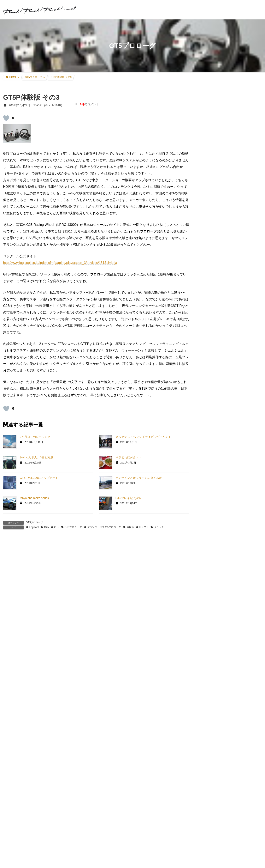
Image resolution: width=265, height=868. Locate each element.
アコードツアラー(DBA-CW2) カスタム (229, 331)
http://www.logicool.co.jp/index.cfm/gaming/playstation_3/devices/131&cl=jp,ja (60, 263)
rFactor (206, 546)
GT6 (204, 445)
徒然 (204, 578)
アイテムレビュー (216, 394)
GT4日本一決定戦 (213, 484)
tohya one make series (34, 498)
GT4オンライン (211, 476)
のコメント (89, 104)
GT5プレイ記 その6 (128, 498)
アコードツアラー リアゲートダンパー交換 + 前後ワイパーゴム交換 (239, 241)
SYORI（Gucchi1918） (233, 612)
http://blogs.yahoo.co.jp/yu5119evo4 (35, 850)
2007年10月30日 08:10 (23, 566)
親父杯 (205, 411)
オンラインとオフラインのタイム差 (139, 478)
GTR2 (205, 531)
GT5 (57, 527)
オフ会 (205, 562)
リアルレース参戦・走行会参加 (224, 363)
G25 (46, 527)
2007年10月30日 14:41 (23, 667)
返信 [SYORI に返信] (12, 758)
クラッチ (159, 527)
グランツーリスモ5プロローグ (104, 527)
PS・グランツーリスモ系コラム (222, 515)
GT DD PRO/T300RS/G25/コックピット (227, 523)
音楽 (204, 570)
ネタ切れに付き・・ (129, 457)
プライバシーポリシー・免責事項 (223, 776)
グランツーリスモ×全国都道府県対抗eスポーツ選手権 (230, 420)
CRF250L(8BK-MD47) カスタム (224, 307)
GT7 (204, 430)
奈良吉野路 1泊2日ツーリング (238, 144)
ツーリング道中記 (216, 387)
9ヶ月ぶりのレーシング (35, 437)
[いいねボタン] (6, 118)
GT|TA (205, 492)
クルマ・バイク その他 (219, 402)
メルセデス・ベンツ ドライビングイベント (143, 437)
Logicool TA (209, 500)
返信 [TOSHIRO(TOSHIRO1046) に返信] (12, 638)
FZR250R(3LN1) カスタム (221, 323)
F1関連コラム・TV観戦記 (220, 378)
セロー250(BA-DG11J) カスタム (225, 315)
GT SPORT (208, 438)
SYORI (13, 662)
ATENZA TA (209, 508)
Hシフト (144, 527)
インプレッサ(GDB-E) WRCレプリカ (228, 347)
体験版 (130, 527)
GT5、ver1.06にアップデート (39, 478)
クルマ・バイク (211, 299)
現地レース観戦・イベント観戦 (224, 371)
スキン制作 (208, 554)
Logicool (34, 527)
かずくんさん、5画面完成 (36, 457)
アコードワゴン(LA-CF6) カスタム (226, 339)
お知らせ (207, 586)
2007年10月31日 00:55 (23, 787)
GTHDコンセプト (212, 468)
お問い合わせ (208, 771)
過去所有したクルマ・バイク (223, 354)
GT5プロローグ (34, 522)
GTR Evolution (210, 539)
